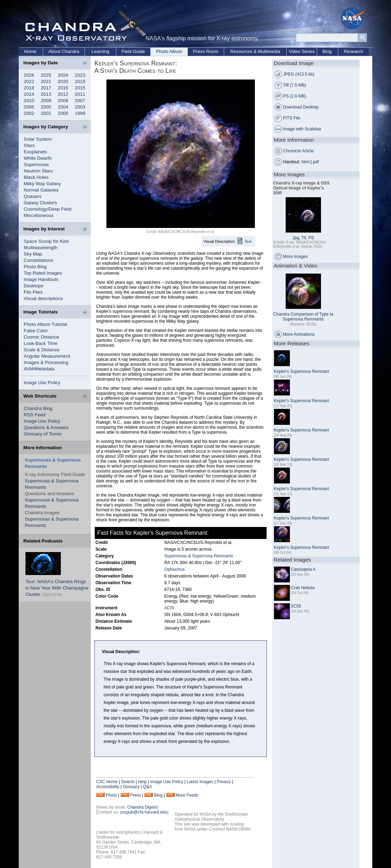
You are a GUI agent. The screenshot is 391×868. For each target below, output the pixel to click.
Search (128, 782)
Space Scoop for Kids (46, 241)
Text (248, 241)
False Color (36, 331)
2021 (46, 81)
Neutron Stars (38, 171)
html (306, 162)
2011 (80, 94)
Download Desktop (301, 107)
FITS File (292, 118)
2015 (80, 88)
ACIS (169, 608)
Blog (327, 51)
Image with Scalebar (302, 129)
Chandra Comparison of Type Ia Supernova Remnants (303, 317)
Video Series (302, 51)
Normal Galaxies (41, 190)
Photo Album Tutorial (45, 324)
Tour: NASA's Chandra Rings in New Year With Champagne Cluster (57, 588)
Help (142, 782)
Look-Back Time (41, 343)
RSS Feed (35, 415)
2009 (46, 101)
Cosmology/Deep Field (48, 209)
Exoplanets (35, 152)
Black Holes (36, 177)
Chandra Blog (38, 408)
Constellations (39, 260)
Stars (29, 145)
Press (136, 795)
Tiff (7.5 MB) (295, 85)
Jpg (296, 238)
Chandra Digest (142, 807)
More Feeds (187, 795)
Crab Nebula (303, 588)
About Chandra (64, 51)
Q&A (147, 787)
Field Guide (133, 51)
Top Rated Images (43, 273)
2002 (29, 113)
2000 (63, 113)
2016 (63, 88)
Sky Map (33, 254)
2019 (80, 81)
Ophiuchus (174, 569)
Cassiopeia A (303, 569)
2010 (29, 101)
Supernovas (36, 165)
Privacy (224, 782)
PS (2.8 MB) (295, 96)
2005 (46, 107)
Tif (304, 238)
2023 (80, 75)
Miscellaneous (39, 215)
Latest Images (200, 782)
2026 (29, 75)
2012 (63, 94)
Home (30, 51)
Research (354, 51)
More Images (296, 257)
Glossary (131, 787)
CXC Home (107, 782)
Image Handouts (41, 279)
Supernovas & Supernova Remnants (199, 556)
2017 (46, 88)
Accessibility (108, 787)
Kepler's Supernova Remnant (302, 371)
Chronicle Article (299, 151)
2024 (63, 75)
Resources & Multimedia (255, 51)
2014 (29, 94)
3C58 (296, 606)
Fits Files (33, 292)
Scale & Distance (42, 350)
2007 (80, 101)
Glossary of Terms (43, 434)
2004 (63, 107)
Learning (101, 51)
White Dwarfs (38, 158)
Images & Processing (46, 362)
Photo (111, 795)
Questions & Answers (46, 427)
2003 (80, 107)
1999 (80, 113)
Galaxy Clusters (40, 203)
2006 (29, 107)
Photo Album (169, 51)
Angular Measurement (47, 356)
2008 (63, 101)
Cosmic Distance (41, 337)
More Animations (299, 334)
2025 (46, 75)
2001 (46, 113)
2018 (29, 88)
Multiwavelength (41, 248)
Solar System (38, 139)
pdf (316, 162)
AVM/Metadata (39, 369)
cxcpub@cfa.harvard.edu (144, 812)
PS (311, 238)
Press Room (206, 51)
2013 (46, 94)
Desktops (34, 286)
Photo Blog (35, 267)
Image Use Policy (42, 383)
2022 (29, 81)
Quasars (33, 196)
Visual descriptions (43, 298)
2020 (63, 81)
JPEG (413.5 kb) (299, 74)
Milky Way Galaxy (42, 184)
